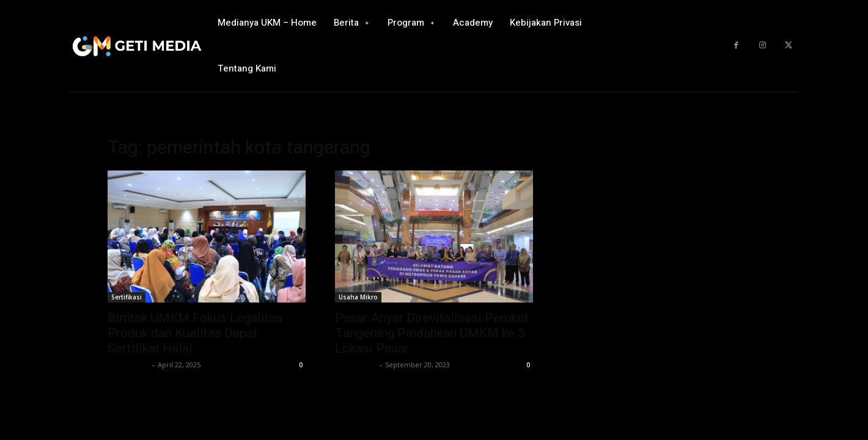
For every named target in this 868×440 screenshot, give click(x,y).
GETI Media (128, 365)
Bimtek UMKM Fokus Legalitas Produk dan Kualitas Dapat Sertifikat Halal (195, 333)
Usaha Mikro (358, 297)
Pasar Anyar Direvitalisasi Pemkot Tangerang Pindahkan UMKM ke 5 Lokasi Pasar (432, 333)
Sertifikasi (127, 297)
